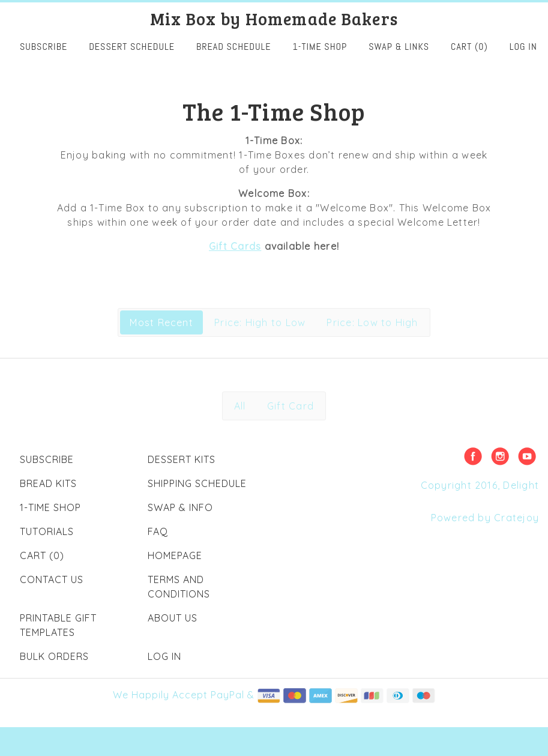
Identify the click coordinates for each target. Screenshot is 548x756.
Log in (523, 47)
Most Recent (161, 322)
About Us (173, 618)
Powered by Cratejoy (485, 518)
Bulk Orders (54, 656)
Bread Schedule (234, 47)
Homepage (175, 555)
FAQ (158, 531)
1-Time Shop (320, 47)
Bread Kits (48, 483)
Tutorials (47, 531)
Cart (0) (469, 47)
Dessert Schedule (132, 47)
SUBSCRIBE (44, 47)
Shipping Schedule (197, 483)
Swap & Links (399, 47)
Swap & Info (180, 507)
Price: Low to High (372, 322)
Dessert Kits (182, 459)
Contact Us (52, 579)
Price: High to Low (260, 322)
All (240, 406)
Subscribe (47, 459)
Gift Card (291, 406)
